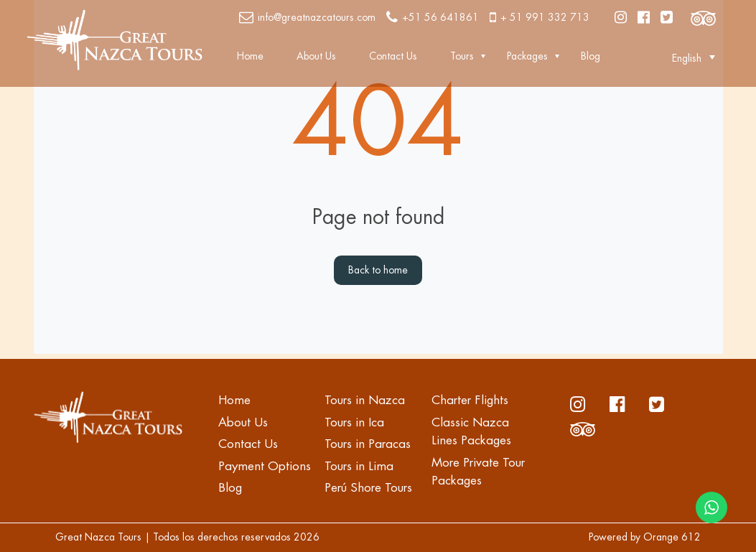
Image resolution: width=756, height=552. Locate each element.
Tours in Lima (359, 466)
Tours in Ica (354, 422)
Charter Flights (470, 400)
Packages (527, 56)
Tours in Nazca (365, 400)
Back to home (378, 270)
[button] (687, 57)
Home (250, 56)
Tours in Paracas (368, 444)
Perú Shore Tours (368, 488)
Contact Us (393, 56)
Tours (462, 56)
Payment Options (265, 466)
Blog (591, 56)
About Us (316, 56)
